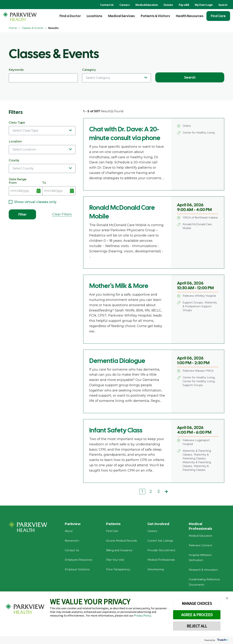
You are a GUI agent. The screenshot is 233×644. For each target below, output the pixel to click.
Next (166, 491)
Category (117, 75)
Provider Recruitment (161, 550)
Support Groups (193, 303)
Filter (22, 214)
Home (13, 28)
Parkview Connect (200, 545)
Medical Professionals (161, 560)
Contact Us (107, 5)
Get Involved (158, 524)
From (25, 188)
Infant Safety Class (116, 430)
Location (42, 147)
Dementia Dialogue (117, 361)
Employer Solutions (77, 570)
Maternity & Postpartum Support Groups (200, 306)
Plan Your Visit (115, 560)
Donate (168, 5)
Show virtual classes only (33, 202)
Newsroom (72, 541)
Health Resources (190, 16)
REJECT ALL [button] (197, 626)
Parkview (73, 524)
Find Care (218, 16)
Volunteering (156, 570)
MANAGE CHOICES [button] (197, 603)
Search (223, 5)
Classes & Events (33, 28)
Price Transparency (118, 570)
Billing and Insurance (119, 550)
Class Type (42, 128)
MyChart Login (204, 5)
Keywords (43, 75)
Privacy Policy (142, 615)
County (42, 166)
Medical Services (122, 16)
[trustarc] (222, 640)
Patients (113, 524)
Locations (94, 16)
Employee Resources (78, 560)
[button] (227, 598)
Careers (125, 5)
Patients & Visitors (155, 16)
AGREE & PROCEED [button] (197, 615)
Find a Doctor (70, 16)
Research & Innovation (203, 570)
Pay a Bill (184, 5)
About (69, 531)
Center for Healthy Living (199, 133)
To (59, 188)
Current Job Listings (160, 541)
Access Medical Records (122, 541)
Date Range (18, 179)
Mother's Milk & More (119, 286)
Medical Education (147, 5)
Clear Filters (62, 214)
